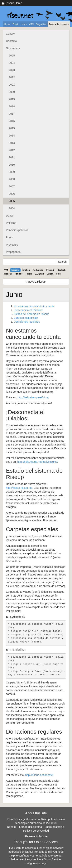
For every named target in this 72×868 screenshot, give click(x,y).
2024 (12, 63)
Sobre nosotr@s (54, 827)
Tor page (39, 852)
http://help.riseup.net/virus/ (33, 397)
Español (15, 270)
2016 (12, 121)
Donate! (12, 827)
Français (8, 274)
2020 (12, 92)
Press (9, 237)
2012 (12, 150)
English (26, 270)
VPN (31, 24)
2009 (12, 172)
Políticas (11, 223)
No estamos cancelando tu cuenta (34, 306)
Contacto (11, 41)
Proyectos (12, 245)
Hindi (59, 274)
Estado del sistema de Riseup (31, 314)
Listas (24, 24)
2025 (12, 56)
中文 (6, 270)
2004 (12, 208)
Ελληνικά (39, 274)
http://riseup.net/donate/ (39, 775)
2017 (12, 114)
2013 (12, 143)
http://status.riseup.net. (20, 488)
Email (15, 24)
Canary (10, 34)
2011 (12, 157)
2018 (12, 106)
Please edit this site (36, 836)
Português (38, 270)
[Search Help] (29, 262)
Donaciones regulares (27, 322)
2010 (12, 165)
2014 (12, 136)
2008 (12, 179)
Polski (29, 274)
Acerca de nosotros (59, 24)
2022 (12, 77)
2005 (12, 201)
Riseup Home (14, 3)
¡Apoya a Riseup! (36, 282)
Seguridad (41, 24)
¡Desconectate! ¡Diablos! (28, 310)
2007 (12, 186)
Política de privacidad (36, 831)
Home (7, 24)
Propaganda (13, 252)
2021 (12, 85)
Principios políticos (17, 230)
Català (50, 274)
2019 (12, 99)
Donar (10, 216)
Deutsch (62, 270)
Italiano (19, 274)
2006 (12, 194)
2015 (12, 128)
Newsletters (13, 48)
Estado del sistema (31, 827)
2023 (12, 70)
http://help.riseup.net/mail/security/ (38, 462)
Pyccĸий (50, 270)
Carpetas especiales (26, 318)
